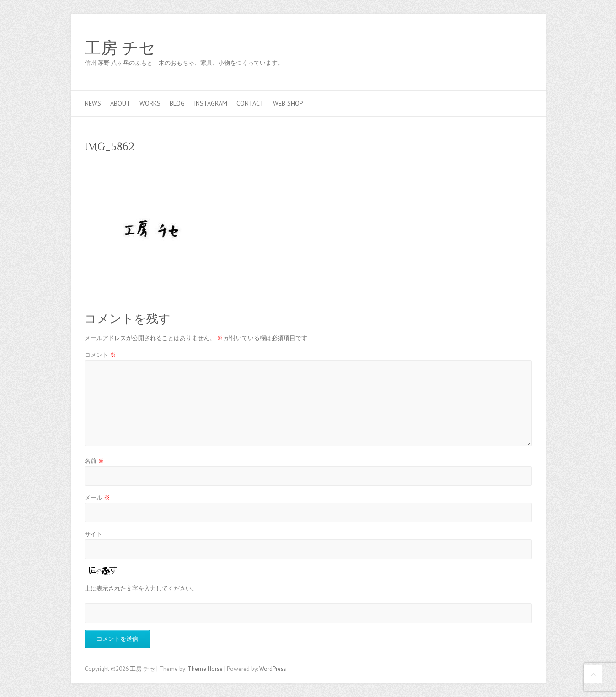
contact (250, 103)
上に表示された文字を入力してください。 (141, 588)
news (93, 103)
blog (177, 103)
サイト (94, 534)
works (150, 103)
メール (97, 497)
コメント (100, 355)
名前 (94, 461)
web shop (288, 103)
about (120, 103)
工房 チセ (120, 48)
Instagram (211, 103)
